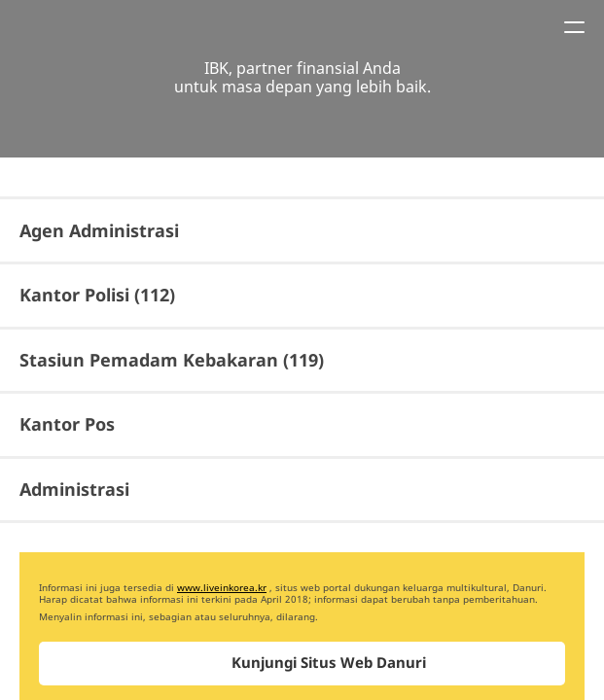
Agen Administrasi (99, 230)
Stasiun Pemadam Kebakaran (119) (172, 360)
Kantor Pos (67, 424)
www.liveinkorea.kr (222, 587)
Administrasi (74, 489)
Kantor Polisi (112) (97, 295)
